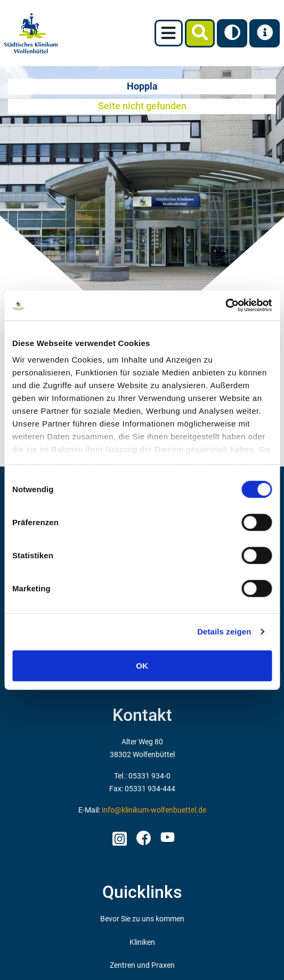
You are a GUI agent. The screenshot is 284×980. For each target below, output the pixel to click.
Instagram (119, 836)
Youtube (166, 839)
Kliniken (142, 942)
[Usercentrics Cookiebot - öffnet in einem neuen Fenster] (225, 306)
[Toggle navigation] (169, 33)
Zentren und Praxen (142, 965)
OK (142, 665)
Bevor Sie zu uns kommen (142, 919)
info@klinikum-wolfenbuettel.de (154, 810)
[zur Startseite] (31, 33)
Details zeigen (224, 632)
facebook (143, 836)
